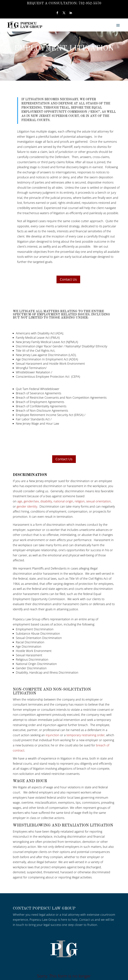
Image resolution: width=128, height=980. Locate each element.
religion (80, 501)
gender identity (27, 506)
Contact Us (68, 279)
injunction (52, 735)
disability (46, 501)
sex (37, 501)
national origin (63, 501)
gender (28, 501)
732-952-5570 (90, 3)
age (20, 501)
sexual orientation (98, 501)
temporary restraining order (86, 735)
